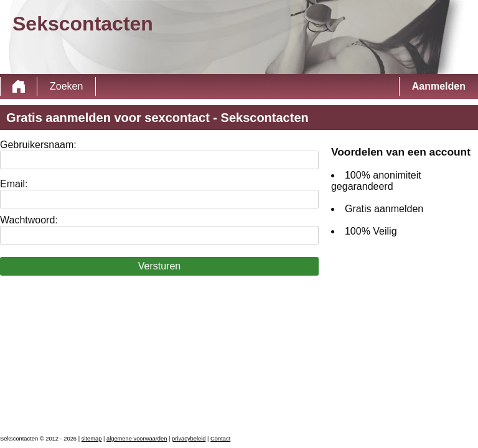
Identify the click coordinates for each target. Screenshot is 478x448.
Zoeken (66, 86)
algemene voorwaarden (137, 439)
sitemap (92, 439)
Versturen (159, 266)
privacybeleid (189, 439)
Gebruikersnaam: (38, 145)
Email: (14, 184)
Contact (220, 439)
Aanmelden (439, 86)
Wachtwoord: (29, 220)
